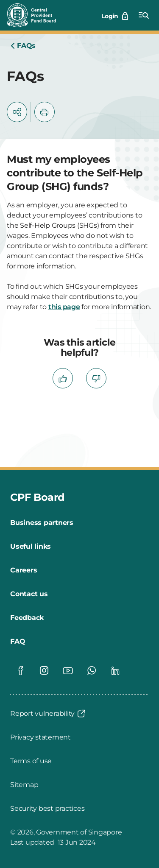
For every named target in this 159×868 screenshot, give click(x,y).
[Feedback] (27, 618)
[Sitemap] (24, 785)
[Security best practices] (47, 809)
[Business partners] (42, 523)
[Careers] (24, 570)
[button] (17, 112)
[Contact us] (29, 594)
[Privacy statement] (40, 737)
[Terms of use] (31, 761)
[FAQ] (18, 642)
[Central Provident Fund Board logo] (36, 15)
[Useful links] (31, 547)
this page (64, 307)
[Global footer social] (20, 670)
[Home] (23, 46)
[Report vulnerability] (48, 714)
